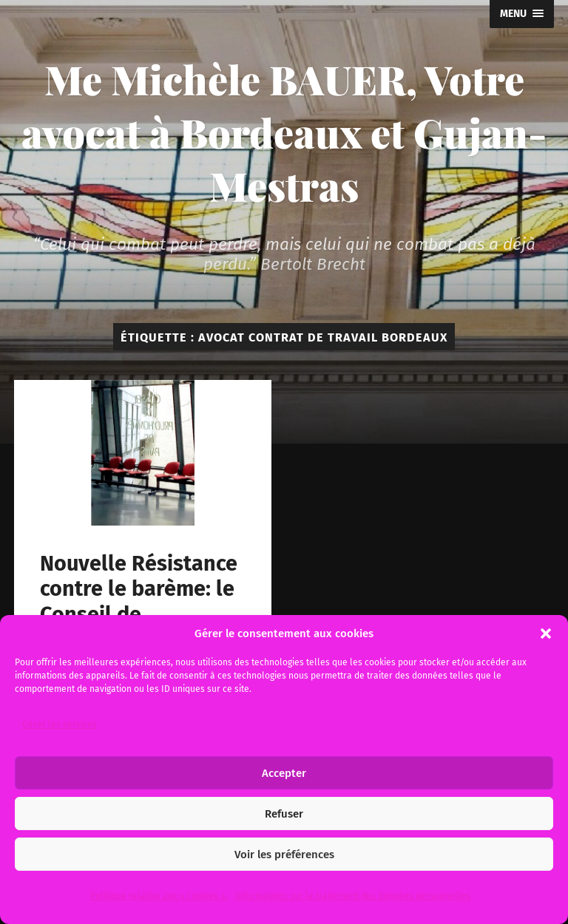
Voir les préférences (284, 855)
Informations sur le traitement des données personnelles (353, 896)
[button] (546, 633)
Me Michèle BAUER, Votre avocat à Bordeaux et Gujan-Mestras (284, 132)
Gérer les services (60, 724)
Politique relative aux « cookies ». (159, 896)
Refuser (284, 814)
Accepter (284, 773)
